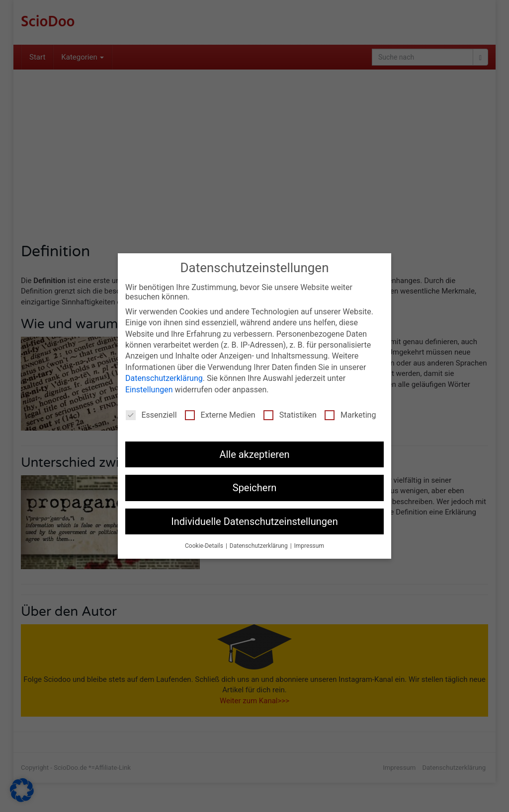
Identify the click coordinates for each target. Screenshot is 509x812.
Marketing (350, 415)
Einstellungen (149, 390)
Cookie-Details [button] (205, 546)
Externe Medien (220, 415)
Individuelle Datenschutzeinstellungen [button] (254, 521)
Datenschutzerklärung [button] (259, 546)
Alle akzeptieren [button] (254, 454)
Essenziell (151, 415)
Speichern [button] (255, 488)
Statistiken (290, 415)
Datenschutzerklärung (164, 378)
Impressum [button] (309, 546)
